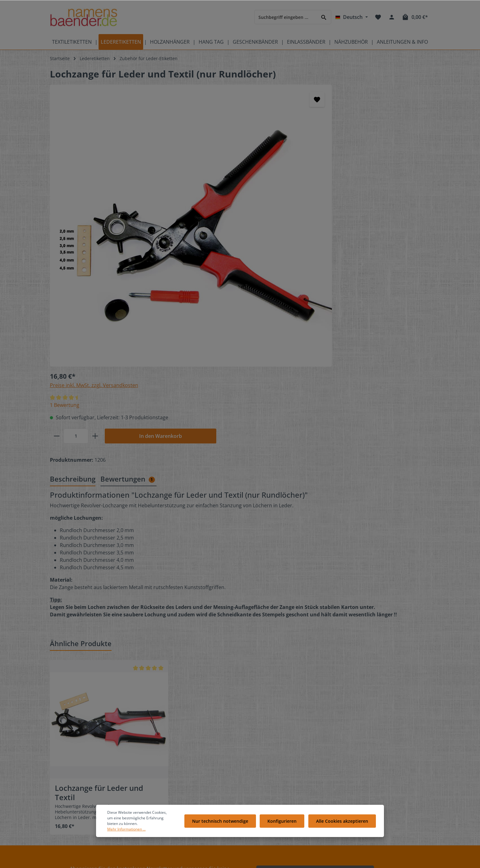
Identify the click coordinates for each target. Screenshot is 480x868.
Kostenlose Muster (170, 756)
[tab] (73, 286)
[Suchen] (324, 17)
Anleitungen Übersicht (174, 806)
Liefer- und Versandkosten (279, 766)
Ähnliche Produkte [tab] (81, 451)
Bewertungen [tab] (128, 286)
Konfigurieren (284, 824)
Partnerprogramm (169, 796)
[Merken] (219, 99)
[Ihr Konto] (392, 17)
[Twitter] (368, 737)
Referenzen (163, 786)
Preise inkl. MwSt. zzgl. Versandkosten (291, 98)
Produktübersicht (68, 766)
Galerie (158, 776)
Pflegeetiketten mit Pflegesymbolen (86, 746)
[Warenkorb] (415, 17)
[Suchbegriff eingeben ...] (286, 17)
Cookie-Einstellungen (273, 756)
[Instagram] (357, 745)
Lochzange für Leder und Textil (99, 600)
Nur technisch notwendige (224, 824)
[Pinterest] (388, 737)
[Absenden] (368, 680)
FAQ (155, 746)
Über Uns (261, 746)
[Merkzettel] (378, 17)
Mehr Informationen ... (141, 829)
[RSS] (367, 745)
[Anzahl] (272, 149)
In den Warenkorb (357, 149)
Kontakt (159, 736)
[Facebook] (357, 737)
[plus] (292, 149)
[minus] (253, 149)
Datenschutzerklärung (274, 786)
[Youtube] (378, 737)
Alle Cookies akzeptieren (343, 824)
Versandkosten (282, 860)
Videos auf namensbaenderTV (81, 756)
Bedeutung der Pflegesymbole (81, 736)
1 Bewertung (261, 118)
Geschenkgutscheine (172, 766)
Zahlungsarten (266, 776)
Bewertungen (265, 736)
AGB (256, 806)
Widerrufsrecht (267, 796)
